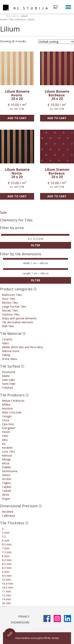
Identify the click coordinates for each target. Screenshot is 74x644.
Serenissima (10, 471)
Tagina (6, 483)
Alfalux (6, 404)
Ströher (7, 479)
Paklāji (6, 355)
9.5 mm (7, 576)
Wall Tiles (8, 326)
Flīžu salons (12, 16)
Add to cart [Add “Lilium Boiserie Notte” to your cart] (17, 196)
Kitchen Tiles (10, 303)
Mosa (6, 463)
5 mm (6, 533)
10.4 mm (8, 584)
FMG (5, 436)
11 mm (7, 591)
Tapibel (7, 487)
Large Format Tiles (14, 307)
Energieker (9, 428)
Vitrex (6, 495)
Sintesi (6, 475)
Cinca (5, 420)
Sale (3, 212)
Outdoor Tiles (11, 314)
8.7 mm (7, 568)
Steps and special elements (19, 318)
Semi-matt (9, 384)
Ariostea (7, 408)
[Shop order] (56, 42)
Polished (7, 388)
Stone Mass (10, 359)
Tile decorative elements (18, 322)
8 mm (6, 556)
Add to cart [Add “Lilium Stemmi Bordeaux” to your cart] (57, 196)
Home (4, 19)
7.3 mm (7, 552)
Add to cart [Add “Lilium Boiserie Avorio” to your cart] (17, 118)
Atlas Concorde (12, 412)
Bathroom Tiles (12, 295)
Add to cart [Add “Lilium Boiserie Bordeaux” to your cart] (57, 118)
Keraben (7, 448)
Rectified (7, 512)
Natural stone (11, 351)
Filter (36, 245)
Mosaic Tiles (10, 310)
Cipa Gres (8, 424)
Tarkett (7, 491)
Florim (6, 432)
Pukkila (6, 467)
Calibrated (8, 516)
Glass (5, 343)
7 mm (6, 548)
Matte (6, 376)
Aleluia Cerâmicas (13, 401)
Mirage (6, 459)
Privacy (24, 616)
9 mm (6, 572)
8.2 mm (7, 560)
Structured (9, 372)
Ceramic (7, 339)
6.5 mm (7, 544)
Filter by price (12, 228)
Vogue (6, 499)
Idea (5, 440)
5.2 (4, 537)
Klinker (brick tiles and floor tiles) (23, 347)
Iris (4, 444)
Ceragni (7, 416)
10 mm (7, 580)
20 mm (7, 603)
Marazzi (7, 455)
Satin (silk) (8, 380)
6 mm (6, 540)
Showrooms (20, 622)
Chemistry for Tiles (16, 220)
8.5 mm (7, 564)
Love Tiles (8, 452)
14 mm (7, 599)
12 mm (7, 595)
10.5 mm (8, 587)
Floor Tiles (9, 299)
